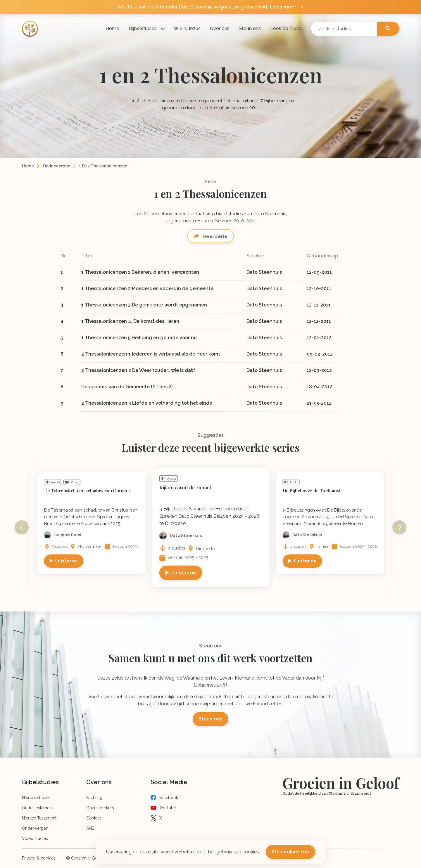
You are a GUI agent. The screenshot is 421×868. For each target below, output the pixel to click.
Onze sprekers (100, 808)
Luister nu (67, 561)
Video (75, 482)
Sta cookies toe (290, 852)
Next (399, 527)
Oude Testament (37, 808)
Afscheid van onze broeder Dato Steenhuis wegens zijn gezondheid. (211, 7)
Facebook (169, 798)
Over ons (220, 28)
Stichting (94, 798)
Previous (22, 527)
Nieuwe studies (36, 798)
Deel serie (214, 237)
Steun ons (250, 28)
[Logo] (30, 29)
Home (112, 28)
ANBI (91, 828)
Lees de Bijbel (286, 28)
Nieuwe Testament (39, 818)
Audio (55, 482)
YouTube (168, 808)
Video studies (35, 838)
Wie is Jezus (187, 28)
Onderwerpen (56, 166)
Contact (94, 818)
